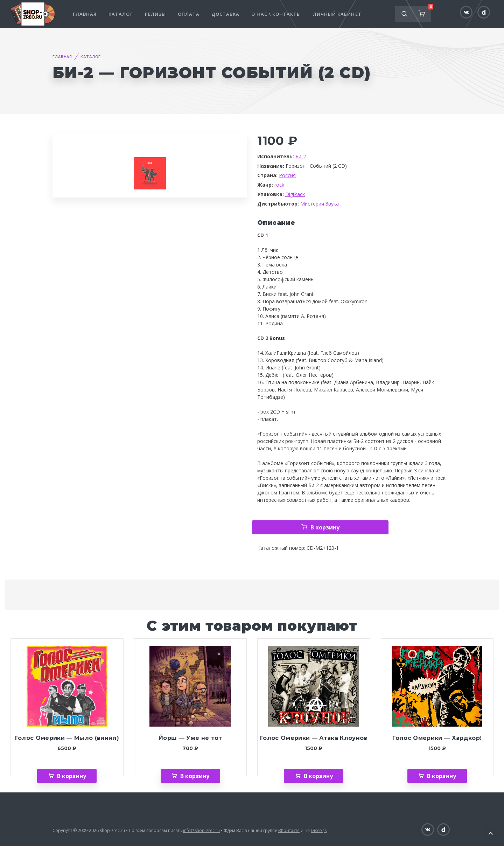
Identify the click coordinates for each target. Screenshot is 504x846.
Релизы (155, 14)
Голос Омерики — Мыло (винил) (67, 738)
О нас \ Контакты (276, 14)
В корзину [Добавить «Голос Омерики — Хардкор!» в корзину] (442, 776)
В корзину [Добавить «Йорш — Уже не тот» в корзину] (195, 776)
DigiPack (295, 194)
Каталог (121, 14)
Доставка (225, 14)
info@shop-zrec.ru (201, 830)
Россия (287, 175)
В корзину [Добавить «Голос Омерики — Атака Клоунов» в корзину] (318, 776)
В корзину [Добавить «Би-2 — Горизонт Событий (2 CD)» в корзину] (325, 527)
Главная (85, 14)
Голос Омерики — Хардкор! (437, 738)
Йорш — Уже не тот (190, 738)
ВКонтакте (289, 830)
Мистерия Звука (320, 204)
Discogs (319, 830)
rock (279, 185)
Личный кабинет (337, 14)
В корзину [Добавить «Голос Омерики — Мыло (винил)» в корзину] (72, 776)
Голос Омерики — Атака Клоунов (314, 738)
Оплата (189, 14)
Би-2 (301, 156)
